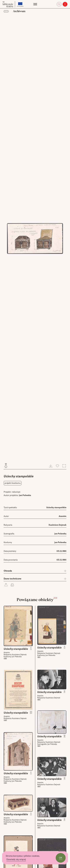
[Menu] (35, 4)
